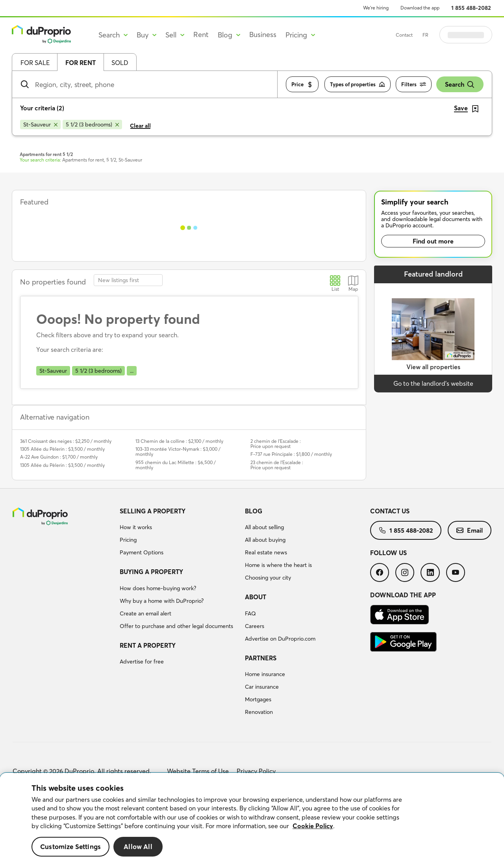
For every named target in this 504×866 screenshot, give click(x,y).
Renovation (259, 712)
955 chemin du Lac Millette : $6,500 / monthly (176, 465)
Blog (254, 511)
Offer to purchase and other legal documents (176, 626)
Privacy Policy (256, 771)
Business (263, 34)
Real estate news (266, 552)
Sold (120, 63)
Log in (476, 35)
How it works (136, 527)
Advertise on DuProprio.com (280, 639)
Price (302, 85)
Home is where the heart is (278, 565)
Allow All (138, 846)
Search (460, 85)
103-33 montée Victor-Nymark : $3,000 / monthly (178, 452)
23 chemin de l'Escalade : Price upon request (277, 465)
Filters (414, 85)
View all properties (433, 367)
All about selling (264, 527)
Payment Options (142, 552)
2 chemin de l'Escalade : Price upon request (276, 444)
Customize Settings (70, 846)
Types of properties (358, 85)
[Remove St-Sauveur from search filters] (40, 125)
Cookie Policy (313, 826)
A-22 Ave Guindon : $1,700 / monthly (59, 457)
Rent (201, 34)
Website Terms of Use (198, 771)
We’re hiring (376, 8)
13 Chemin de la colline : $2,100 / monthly (179, 441)
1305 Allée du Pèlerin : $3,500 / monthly (62, 449)
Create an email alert (145, 613)
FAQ (250, 613)
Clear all (140, 126)
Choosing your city (268, 578)
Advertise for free (142, 662)
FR (445, 35)
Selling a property (153, 511)
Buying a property (151, 572)
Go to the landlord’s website (433, 383)
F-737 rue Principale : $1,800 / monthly (291, 454)
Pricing (128, 540)
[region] (252, 820)
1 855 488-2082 (471, 8)
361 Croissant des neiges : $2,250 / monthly (66, 441)
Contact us (390, 511)
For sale (35, 63)
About (256, 597)
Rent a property (148, 645)
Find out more (433, 241)
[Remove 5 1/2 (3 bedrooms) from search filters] (92, 125)
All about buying (265, 540)
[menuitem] (179, 533)
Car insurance (262, 687)
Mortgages (258, 699)
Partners (261, 658)
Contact (424, 35)
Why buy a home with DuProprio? (162, 601)
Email (470, 530)
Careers (255, 626)
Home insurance (265, 674)
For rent (81, 63)
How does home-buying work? (158, 588)
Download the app (420, 8)
